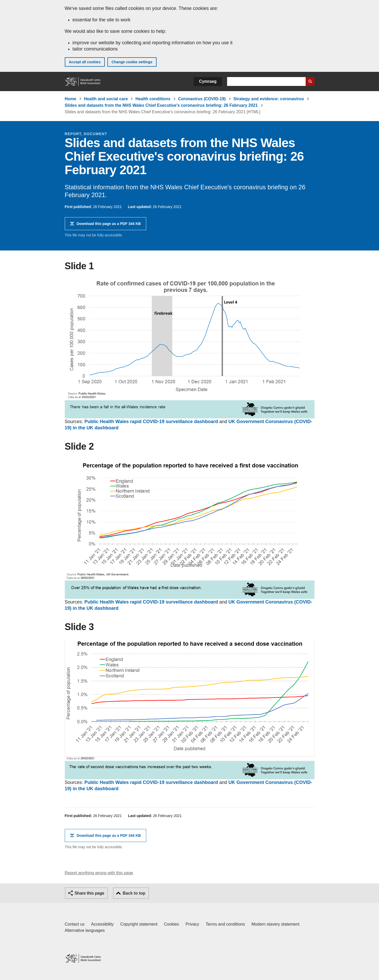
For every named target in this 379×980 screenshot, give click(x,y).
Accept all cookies (85, 62)
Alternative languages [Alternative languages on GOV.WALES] (85, 930)
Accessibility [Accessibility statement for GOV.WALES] (102, 924)
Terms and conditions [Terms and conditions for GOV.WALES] (225, 924)
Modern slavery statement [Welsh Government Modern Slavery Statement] (275, 924)
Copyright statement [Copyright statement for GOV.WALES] (139, 924)
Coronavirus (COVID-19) (202, 99)
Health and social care (106, 99)
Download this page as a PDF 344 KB (109, 226)
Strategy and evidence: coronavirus (269, 99)
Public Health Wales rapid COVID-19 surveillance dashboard (151, 422)
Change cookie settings (132, 62)
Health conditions (153, 99)
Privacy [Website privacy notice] (192, 924)
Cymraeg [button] (208, 81)
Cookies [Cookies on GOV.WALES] (171, 924)
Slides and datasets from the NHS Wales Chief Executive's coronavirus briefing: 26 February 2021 (161, 105)
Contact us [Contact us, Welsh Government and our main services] (75, 924)
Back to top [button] (134, 893)
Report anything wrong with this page (99, 873)
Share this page (89, 893)
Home (70, 99)
